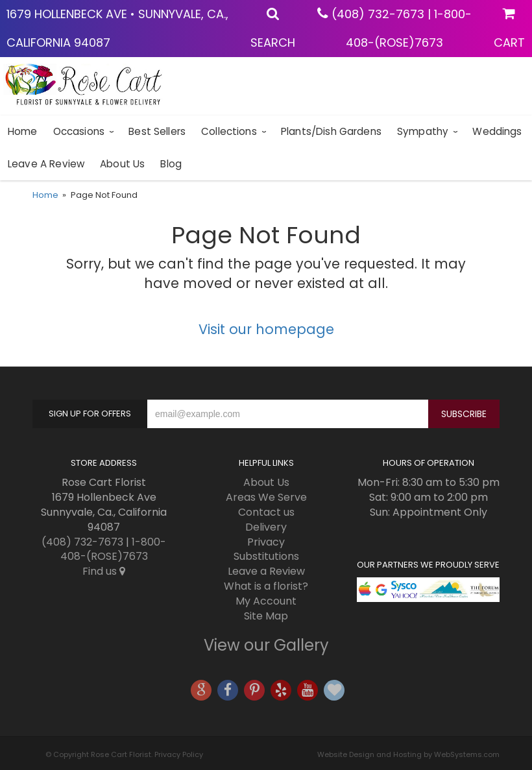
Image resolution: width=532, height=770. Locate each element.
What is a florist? (266, 586)
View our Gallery (266, 645)
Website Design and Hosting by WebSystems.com (408, 754)
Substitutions (266, 556)
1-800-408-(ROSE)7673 (114, 549)
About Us (122, 164)
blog (171, 164)
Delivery (266, 527)
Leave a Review (46, 164)
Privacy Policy (179, 754)
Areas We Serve (266, 497)
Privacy (266, 542)
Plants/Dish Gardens (331, 131)
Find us (104, 571)
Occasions (79, 131)
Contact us (266, 512)
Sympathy (423, 131)
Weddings (497, 131)
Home (23, 131)
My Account (266, 601)
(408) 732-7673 (378, 14)
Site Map (266, 616)
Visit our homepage (266, 329)
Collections (229, 131)
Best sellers (157, 131)
